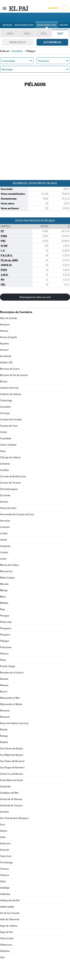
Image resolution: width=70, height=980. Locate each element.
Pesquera (5, 635)
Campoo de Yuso (9, 426)
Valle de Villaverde (10, 919)
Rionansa (5, 711)
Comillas (4, 470)
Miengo (4, 590)
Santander (6, 787)
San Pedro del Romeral (12, 761)
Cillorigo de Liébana (10, 457)
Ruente (4, 730)
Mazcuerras (6, 571)
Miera (3, 597)
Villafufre (5, 951)
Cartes (3, 432)
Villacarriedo (7, 938)
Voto (2, 957)
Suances (5, 850)
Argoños (4, 344)
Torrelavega (6, 862)
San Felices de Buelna (11, 749)
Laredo (4, 533)
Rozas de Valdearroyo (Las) (14, 723)
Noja (2, 609)
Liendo (4, 540)
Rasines (4, 679)
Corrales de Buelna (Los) (13, 476)
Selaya (4, 831)
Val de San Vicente (10, 913)
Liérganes (5, 546)
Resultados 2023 (24, 25)
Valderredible (7, 907)
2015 (27, 34)
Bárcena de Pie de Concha (14, 375)
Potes (3, 660)
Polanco (4, 654)
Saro (3, 824)
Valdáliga (5, 888)
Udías (3, 881)
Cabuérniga (6, 400)
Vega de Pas (6, 932)
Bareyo (4, 381)
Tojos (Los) (6, 856)
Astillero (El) (6, 362)
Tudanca (5, 875)
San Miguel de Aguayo (12, 755)
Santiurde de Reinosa (11, 799)
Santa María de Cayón (11, 780)
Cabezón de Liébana (11, 394)
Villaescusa (6, 945)
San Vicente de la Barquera (14, 818)
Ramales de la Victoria (12, 673)
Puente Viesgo (8, 666)
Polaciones (6, 647)
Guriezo (4, 502)
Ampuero (5, 325)
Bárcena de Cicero (10, 369)
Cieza (3, 451)
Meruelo (4, 584)
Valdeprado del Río (10, 900)
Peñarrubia (6, 622)
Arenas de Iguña (8, 337)
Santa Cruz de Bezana (12, 774)
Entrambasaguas (9, 489)
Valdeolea (5, 894)
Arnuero (4, 350)
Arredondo (6, 356)
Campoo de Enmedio (11, 419)
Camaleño (5, 407)
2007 (60, 34)
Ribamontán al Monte (11, 704)
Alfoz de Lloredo (8, 318)
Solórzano (5, 843)
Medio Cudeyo (7, 578)
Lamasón (5, 527)
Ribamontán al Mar (10, 698)
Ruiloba (4, 742)
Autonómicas (52, 42)
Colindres (5, 464)
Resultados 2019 (47, 25)
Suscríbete (53, 8)
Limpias (4, 552)
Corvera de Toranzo (10, 483)
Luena (3, 559)
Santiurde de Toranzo (11, 805)
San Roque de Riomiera (12, 768)
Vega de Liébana (9, 926)
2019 (10, 34)
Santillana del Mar (9, 793)
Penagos (5, 616)
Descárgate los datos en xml (35, 297)
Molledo (4, 603)
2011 (43, 34)
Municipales (18, 42)
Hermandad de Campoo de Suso (17, 514)
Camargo (5, 413)
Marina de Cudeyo (9, 565)
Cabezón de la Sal (9, 388)
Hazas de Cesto (8, 508)
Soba (3, 837)
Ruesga (4, 736)
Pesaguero (6, 628)
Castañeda (6, 438)
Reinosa (4, 685)
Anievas (4, 331)
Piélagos (4, 641)
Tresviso (4, 869)
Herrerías (5, 521)
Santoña (4, 812)
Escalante (5, 495)
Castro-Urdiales (8, 445)
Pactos (64, 25)
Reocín (4, 692)
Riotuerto (5, 717)
